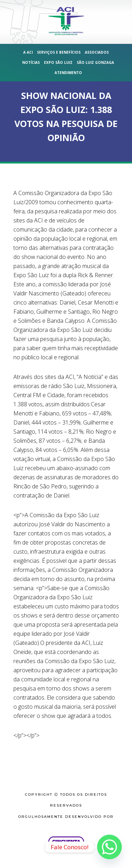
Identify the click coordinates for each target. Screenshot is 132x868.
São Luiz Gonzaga (95, 62)
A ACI (28, 52)
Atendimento (68, 73)
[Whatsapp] (109, 847)
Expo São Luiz (58, 62)
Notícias (31, 62)
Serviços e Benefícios (59, 52)
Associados (97, 52)
